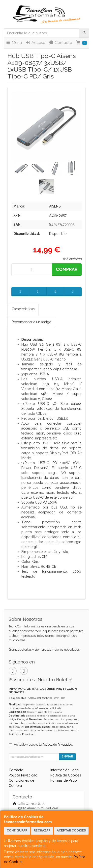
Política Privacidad (23, 775)
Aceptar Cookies (71, 830)
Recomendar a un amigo (31, 322)
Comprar (67, 269)
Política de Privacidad (22, 734)
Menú (14, 43)
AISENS (55, 206)
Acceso (35, 43)
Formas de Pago (64, 780)
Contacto (61, 43)
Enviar (67, 756)
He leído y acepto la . (43, 745)
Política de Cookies (66, 775)
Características (23, 309)
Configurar (17, 830)
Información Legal (65, 770)
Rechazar (42, 830)
